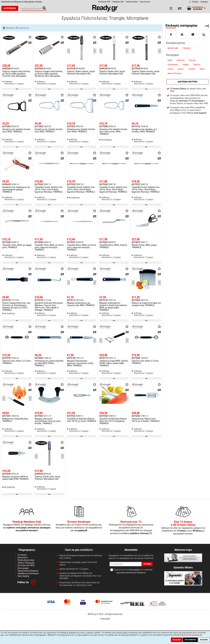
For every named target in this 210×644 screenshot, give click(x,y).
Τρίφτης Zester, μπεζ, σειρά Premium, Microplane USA (112, 73)
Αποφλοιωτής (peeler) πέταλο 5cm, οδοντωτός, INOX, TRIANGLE (113, 132)
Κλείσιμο (204, 640)
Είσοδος (195, 2)
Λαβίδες (186, 65)
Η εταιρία (22, 555)
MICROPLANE (173, 48)
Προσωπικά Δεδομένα (28, 571)
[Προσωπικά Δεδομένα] (191, 635)
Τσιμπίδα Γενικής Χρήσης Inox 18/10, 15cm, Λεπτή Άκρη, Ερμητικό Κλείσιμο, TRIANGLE (49, 189)
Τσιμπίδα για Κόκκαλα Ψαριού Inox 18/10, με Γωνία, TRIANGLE (82, 420)
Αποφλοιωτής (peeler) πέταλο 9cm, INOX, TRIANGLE (81, 130)
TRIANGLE (187, 48)
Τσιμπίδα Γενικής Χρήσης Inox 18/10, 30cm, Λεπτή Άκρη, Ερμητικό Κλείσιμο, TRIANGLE (113, 189)
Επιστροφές (23, 568)
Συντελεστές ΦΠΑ (26, 565)
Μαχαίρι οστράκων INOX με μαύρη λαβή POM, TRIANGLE (15, 478)
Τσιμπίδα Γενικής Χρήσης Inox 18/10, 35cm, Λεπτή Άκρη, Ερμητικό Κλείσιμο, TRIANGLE (146, 189)
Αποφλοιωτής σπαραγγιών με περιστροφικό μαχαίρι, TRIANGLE (16, 189)
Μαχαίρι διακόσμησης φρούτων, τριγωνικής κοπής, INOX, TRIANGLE (80, 363)
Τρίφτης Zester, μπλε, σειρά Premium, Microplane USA (47, 478)
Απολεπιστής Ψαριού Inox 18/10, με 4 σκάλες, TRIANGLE (146, 420)
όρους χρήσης (134, 570)
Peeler (170, 60)
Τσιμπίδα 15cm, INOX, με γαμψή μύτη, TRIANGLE (17, 246)
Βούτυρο (192, 60)
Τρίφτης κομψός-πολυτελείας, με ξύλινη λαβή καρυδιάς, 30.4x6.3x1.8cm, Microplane (49, 74)
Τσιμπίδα (192, 69)
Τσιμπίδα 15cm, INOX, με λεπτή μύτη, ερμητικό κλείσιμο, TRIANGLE (49, 247)
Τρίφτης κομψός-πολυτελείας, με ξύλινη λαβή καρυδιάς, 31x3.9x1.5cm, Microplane (16, 74)
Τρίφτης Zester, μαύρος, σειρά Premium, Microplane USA (81, 73)
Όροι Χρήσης (24, 576)
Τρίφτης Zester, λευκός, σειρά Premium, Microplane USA (145, 73)
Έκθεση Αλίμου (132, 2)
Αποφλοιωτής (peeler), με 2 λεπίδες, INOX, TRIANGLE (144, 130)
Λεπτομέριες (190, 640)
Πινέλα (170, 69)
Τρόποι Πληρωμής (26, 563)
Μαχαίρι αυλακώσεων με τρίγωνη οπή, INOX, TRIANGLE (81, 304)
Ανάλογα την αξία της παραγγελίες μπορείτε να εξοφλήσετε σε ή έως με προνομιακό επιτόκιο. (183, 528)
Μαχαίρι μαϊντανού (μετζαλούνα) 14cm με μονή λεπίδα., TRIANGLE (48, 421)
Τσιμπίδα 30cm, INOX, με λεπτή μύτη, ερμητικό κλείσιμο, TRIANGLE (82, 247)
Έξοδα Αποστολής (26, 560)
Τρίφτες (181, 69)
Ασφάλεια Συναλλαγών (28, 573)
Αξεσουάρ (181, 60)
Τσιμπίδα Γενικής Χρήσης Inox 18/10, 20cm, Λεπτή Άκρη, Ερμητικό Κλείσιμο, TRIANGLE (81, 189)
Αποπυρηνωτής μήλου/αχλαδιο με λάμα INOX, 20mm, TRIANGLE (49, 363)
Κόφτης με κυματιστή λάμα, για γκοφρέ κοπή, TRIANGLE (146, 304)
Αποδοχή (177, 640)
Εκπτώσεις (23, 557)
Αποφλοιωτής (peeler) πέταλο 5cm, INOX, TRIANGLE (16, 130)
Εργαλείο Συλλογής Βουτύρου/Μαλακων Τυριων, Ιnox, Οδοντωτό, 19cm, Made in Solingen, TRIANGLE (49, 306)
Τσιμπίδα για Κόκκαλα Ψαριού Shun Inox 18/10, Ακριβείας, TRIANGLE (113, 421)
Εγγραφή (204, 2)
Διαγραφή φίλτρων (187, 82)
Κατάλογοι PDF (104, 2)
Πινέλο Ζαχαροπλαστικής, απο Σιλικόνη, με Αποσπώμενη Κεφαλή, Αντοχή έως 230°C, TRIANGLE (16, 306)
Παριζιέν (197, 65)
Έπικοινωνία (145, 2)
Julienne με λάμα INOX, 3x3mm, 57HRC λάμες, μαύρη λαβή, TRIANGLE (114, 363)
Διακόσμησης (173, 65)
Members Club (118, 2)
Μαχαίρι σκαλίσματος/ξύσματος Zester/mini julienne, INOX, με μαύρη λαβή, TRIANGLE (113, 306)
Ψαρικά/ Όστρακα (174, 73)
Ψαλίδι (202, 69)
